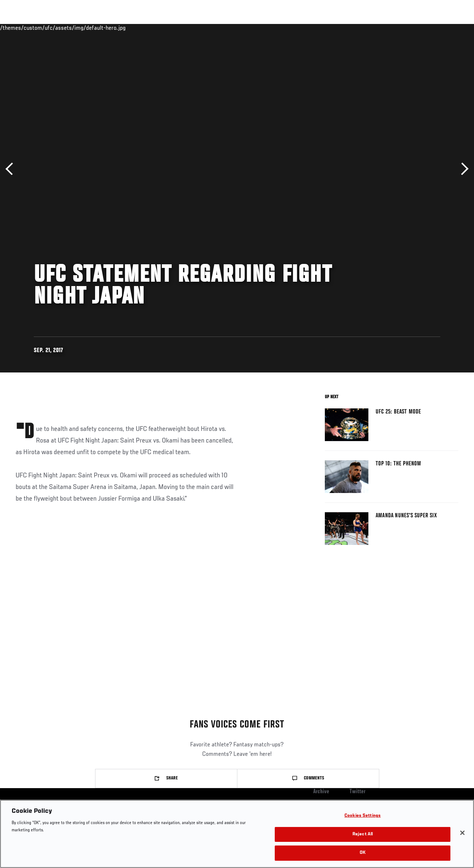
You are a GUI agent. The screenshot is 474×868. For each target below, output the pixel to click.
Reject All (363, 834)
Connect (334, 28)
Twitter (357, 792)
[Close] (462, 833)
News (111, 28)
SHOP (430, 28)
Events (20, 28)
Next (462, 169)
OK (363, 853)
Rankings (51, 28)
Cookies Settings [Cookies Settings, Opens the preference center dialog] (363, 816)
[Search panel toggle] (450, 28)
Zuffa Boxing (398, 28)
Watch (363, 28)
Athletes (83, 28)
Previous (12, 169)
